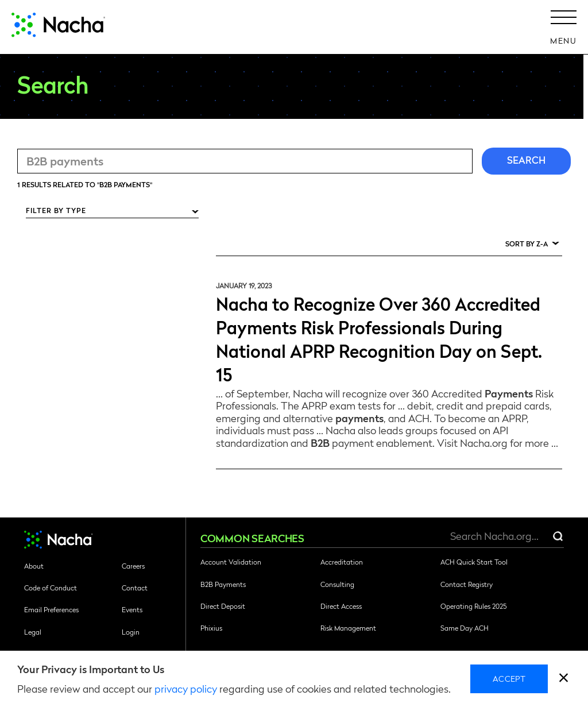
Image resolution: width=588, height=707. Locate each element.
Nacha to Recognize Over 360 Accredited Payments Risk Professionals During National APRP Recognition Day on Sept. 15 (379, 338)
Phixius (211, 628)
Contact (135, 588)
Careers (133, 566)
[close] (564, 679)
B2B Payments (223, 584)
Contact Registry (467, 584)
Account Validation (231, 562)
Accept (509, 678)
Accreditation (342, 562)
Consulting (337, 584)
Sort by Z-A (527, 244)
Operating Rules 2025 (473, 606)
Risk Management (348, 628)
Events (132, 609)
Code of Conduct (51, 588)
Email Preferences (51, 609)
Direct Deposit (223, 606)
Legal (33, 632)
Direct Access (341, 606)
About (34, 566)
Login (131, 632)
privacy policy (186, 688)
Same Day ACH (465, 628)
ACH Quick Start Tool (474, 562)
